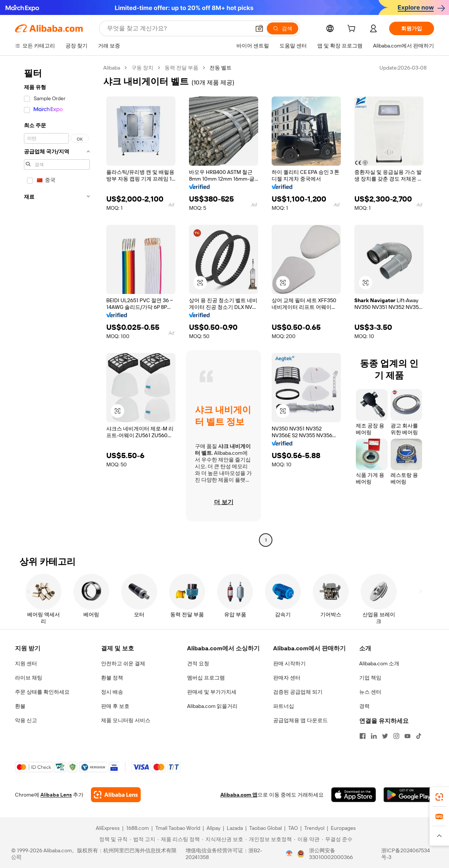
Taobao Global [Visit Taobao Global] (265, 828)
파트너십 (284, 706)
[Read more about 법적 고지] (143, 839)
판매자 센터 (287, 678)
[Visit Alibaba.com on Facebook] (363, 736)
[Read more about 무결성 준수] (337, 839)
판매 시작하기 (289, 663)
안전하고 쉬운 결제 (123, 663)
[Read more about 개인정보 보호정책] (269, 839)
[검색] (282, 28)
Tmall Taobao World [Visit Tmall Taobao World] (178, 828)
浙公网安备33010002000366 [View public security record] (331, 854)
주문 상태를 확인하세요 (42, 692)
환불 (20, 706)
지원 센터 (26, 663)
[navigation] (57, 305)
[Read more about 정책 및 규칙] (112, 839)
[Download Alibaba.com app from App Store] (354, 795)
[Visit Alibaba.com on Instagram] (396, 736)
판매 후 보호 (115, 706)
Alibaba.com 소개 (379, 663)
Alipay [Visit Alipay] (213, 828)
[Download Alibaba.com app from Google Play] (409, 795)
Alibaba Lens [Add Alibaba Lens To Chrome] (56, 795)
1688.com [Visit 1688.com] (138, 828)
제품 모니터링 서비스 (126, 720)
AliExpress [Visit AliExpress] (108, 828)
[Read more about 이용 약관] (307, 839)
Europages (343, 828)
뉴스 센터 (370, 692)
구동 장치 (142, 68)
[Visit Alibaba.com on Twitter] (385, 736)
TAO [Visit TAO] (293, 828)
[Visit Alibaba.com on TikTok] (419, 736)
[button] (259, 28)
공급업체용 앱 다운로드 (300, 720)
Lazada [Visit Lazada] (235, 828)
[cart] (353, 30)
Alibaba (112, 68)
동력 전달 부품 (181, 68)
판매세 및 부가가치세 (212, 692)
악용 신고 (26, 720)
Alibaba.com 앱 (239, 795)
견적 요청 (198, 663)
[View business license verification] (289, 854)
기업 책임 (370, 678)
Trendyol (314, 828)
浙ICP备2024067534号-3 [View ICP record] (406, 854)
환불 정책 (112, 678)
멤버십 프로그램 (206, 678)
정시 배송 (112, 692)
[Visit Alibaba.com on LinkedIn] (374, 736)
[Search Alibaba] (178, 28)
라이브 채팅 (29, 678)
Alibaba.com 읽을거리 (212, 706)
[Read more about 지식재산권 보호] (223, 839)
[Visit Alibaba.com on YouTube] (407, 736)
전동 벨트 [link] (221, 68)
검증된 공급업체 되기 (298, 692)
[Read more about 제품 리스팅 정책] (179, 839)
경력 (364, 706)
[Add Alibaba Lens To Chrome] (116, 795)
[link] (439, 797)
